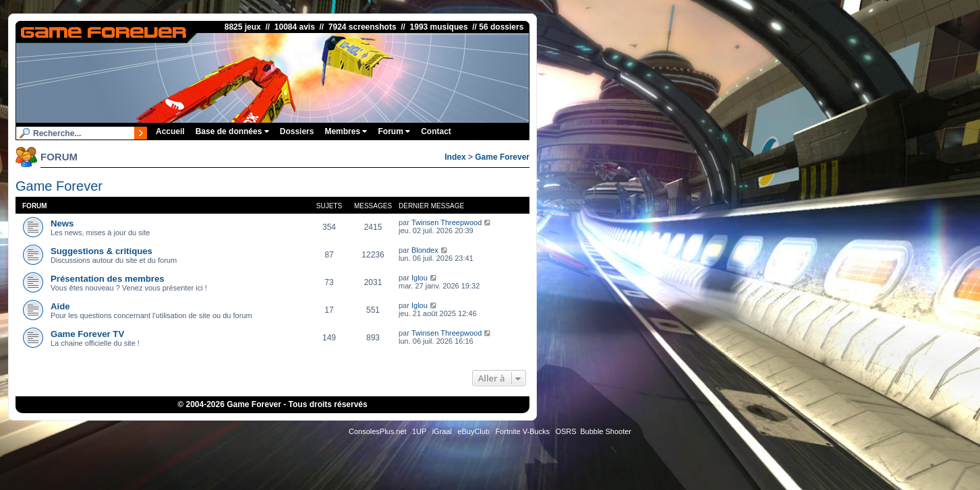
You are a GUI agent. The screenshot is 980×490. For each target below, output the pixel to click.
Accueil (170, 131)
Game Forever (502, 157)
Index (455, 157)
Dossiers (297, 131)
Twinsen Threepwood (446, 222)
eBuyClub (473, 431)
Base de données (232, 131)
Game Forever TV (87, 334)
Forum (394, 131)
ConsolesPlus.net (378, 431)
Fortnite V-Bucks (522, 431)
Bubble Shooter (606, 431)
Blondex (425, 250)
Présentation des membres (108, 279)
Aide (60, 306)
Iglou (420, 278)
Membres (346, 131)
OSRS (566, 431)
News (62, 223)
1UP (419, 431)
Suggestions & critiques (102, 251)
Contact (436, 131)
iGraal (442, 431)
